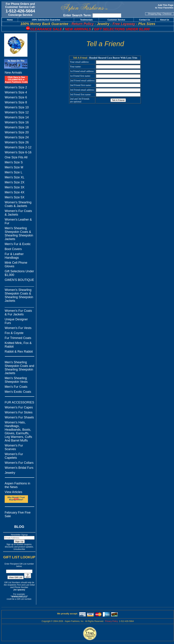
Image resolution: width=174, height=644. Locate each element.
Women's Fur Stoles (19, 412)
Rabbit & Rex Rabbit (19, 352)
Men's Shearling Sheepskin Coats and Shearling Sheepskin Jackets (19, 368)
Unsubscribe (19, 549)
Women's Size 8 (16, 102)
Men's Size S (14, 162)
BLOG (19, 527)
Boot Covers (13, 249)
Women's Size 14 (17, 117)
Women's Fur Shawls (19, 417)
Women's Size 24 (17, 137)
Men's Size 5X (15, 197)
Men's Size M (14, 167)
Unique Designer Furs (16, 321)
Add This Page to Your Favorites (165, 6)
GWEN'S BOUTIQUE (19, 280)
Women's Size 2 (16, 87)
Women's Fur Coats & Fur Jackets (18, 313)
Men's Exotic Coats (18, 392)
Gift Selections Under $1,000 (19, 273)
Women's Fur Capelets (14, 456)
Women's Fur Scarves (14, 447)
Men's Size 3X (15, 187)
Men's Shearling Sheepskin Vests (16, 380)
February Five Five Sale (18, 514)
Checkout (167, 14)
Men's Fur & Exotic (18, 244)
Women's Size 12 (17, 112)
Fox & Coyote (14, 333)
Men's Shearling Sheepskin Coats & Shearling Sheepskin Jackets (19, 234)
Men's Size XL (15, 177)
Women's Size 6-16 (18, 152)
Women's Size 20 (17, 132)
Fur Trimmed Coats (18, 338)
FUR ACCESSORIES (19, 402)
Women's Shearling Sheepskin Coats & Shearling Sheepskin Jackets (19, 295)
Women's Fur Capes (19, 407)
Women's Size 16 (17, 122)
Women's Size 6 (16, 97)
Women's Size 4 (16, 92)
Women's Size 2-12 (18, 147)
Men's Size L (13, 172)
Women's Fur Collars (19, 463)
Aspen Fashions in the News (17, 485)
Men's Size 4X (15, 192)
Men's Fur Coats (16, 387)
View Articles (13, 492)
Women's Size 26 (17, 142)
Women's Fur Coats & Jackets (18, 213)
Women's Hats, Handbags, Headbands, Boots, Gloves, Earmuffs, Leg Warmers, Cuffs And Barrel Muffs (18, 431)
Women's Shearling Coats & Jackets (18, 204)
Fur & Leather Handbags (14, 256)
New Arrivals (13, 73)
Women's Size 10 (17, 107)
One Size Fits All (16, 157)
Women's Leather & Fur (18, 221)
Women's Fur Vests (18, 328)
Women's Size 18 (17, 127)
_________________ (19, 285)
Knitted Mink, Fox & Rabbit (18, 345)
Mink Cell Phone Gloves (16, 264)
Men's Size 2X (15, 182)
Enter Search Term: (78, 15)
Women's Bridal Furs (19, 468)
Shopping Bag (154, 14)
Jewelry (10, 473)
